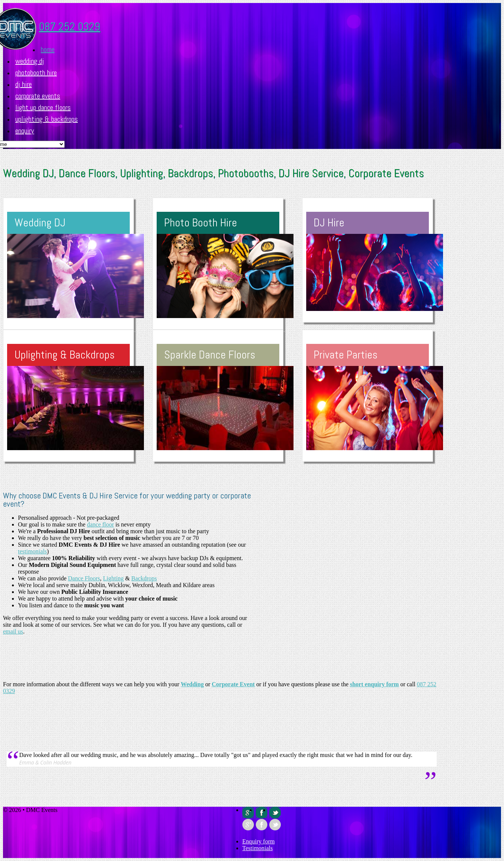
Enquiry (25, 131)
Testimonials (258, 848)
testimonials (32, 551)
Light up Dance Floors (43, 107)
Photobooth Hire (36, 73)
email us (13, 631)
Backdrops (144, 578)
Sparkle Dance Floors (210, 355)
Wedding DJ (30, 61)
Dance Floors (84, 578)
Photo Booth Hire (201, 223)
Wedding (192, 684)
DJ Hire (24, 84)
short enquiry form (374, 684)
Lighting (113, 578)
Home (48, 49)
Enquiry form (259, 841)
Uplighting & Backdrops (47, 119)
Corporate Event (233, 684)
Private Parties (346, 355)
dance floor (100, 524)
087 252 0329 (70, 27)
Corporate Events (38, 96)
